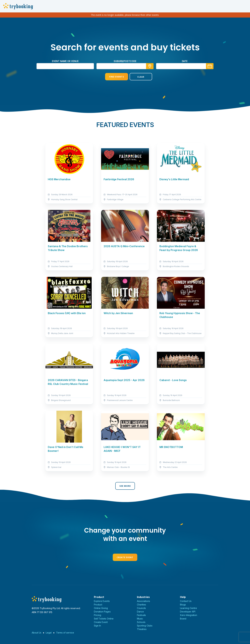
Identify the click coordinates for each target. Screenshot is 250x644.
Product (98, 605)
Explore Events (102, 601)
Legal (49, 633)
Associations (143, 601)
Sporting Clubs (145, 626)
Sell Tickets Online (104, 619)
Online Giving (101, 608)
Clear (137, 77)
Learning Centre (188, 608)
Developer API (188, 612)
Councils (141, 608)
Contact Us (186, 601)
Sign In (97, 626)
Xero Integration (189, 615)
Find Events (113, 77)
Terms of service (65, 633)
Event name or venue (65, 61)
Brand (183, 619)
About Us (37, 633)
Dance (140, 612)
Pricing (97, 615)
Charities (142, 605)
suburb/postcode (125, 61)
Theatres (142, 629)
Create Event (125, 557)
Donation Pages (102, 612)
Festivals (141, 615)
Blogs (183, 605)
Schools (141, 622)
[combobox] (125, 66)
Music (140, 619)
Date (185, 61)
